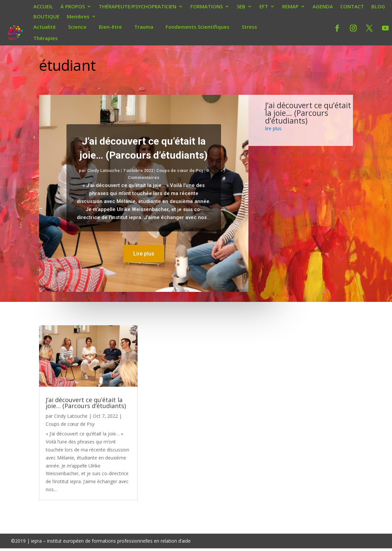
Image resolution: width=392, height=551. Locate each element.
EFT (264, 7)
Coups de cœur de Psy (180, 170)
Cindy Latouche (104, 170)
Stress (249, 27)
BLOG (378, 7)
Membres (78, 17)
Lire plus (144, 254)
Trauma (144, 27)
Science (77, 27)
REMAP (290, 7)
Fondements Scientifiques (198, 27)
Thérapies (46, 38)
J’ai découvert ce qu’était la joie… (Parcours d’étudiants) (308, 113)
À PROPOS (73, 7)
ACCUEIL (43, 7)
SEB (241, 7)
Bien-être (110, 27)
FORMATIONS (207, 7)
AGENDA (323, 7)
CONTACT (352, 7)
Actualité (45, 27)
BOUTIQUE (46, 17)
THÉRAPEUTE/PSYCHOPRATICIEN (138, 7)
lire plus (273, 128)
